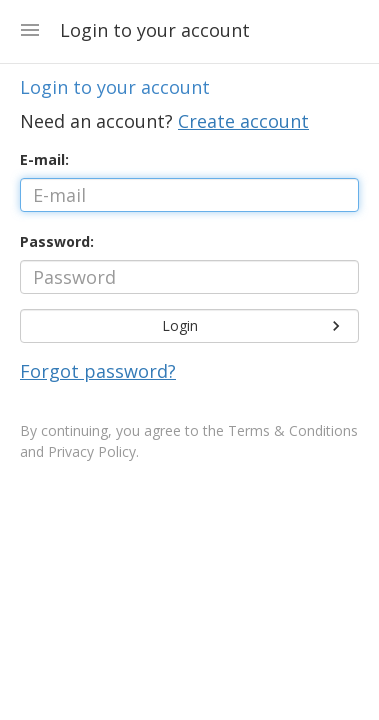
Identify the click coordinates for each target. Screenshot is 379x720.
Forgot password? (98, 371)
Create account (243, 121)
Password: (57, 241)
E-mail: (44, 159)
